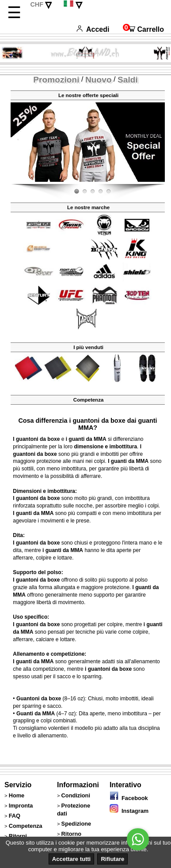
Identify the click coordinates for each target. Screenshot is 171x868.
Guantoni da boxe (39, 699)
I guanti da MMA (128, 461)
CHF (37, 4)
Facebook (129, 798)
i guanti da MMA (86, 439)
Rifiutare (112, 859)
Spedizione (76, 824)
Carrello (143, 29)
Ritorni (18, 836)
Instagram (129, 811)
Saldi (128, 80)
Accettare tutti (71, 859)
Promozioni (56, 80)
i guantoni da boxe (108, 669)
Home (17, 795)
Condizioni (76, 795)
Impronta (21, 806)
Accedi (93, 29)
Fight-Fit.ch (163, 182)
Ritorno (72, 834)
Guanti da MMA (36, 714)
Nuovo (99, 80)
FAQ (15, 816)
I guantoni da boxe (36, 439)
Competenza (26, 826)
